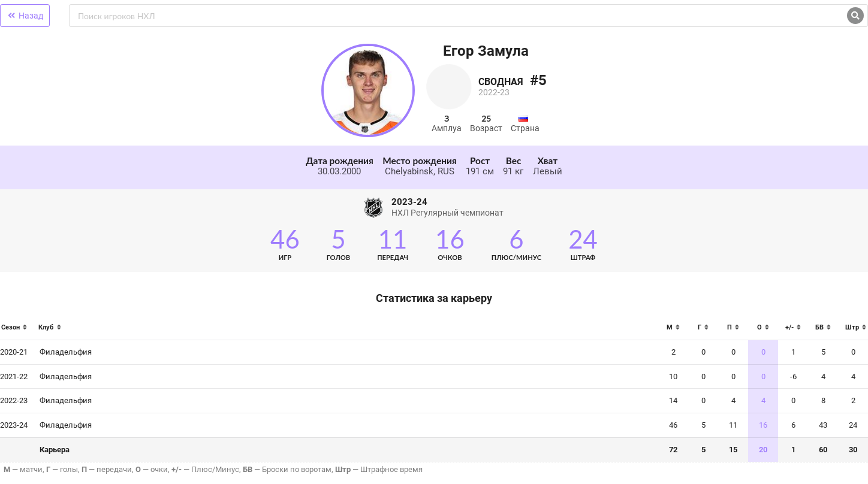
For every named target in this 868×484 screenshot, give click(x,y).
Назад (25, 16)
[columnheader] (17, 331)
